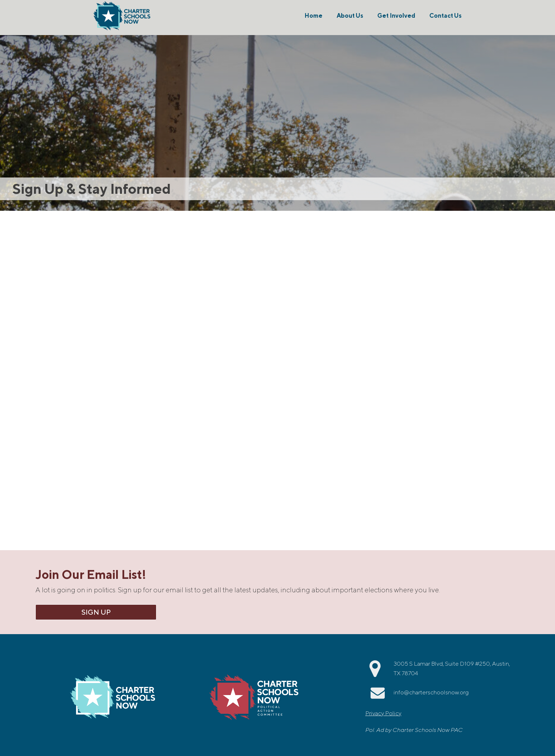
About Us (350, 16)
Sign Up (96, 612)
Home (313, 16)
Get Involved (396, 16)
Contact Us (445, 16)
